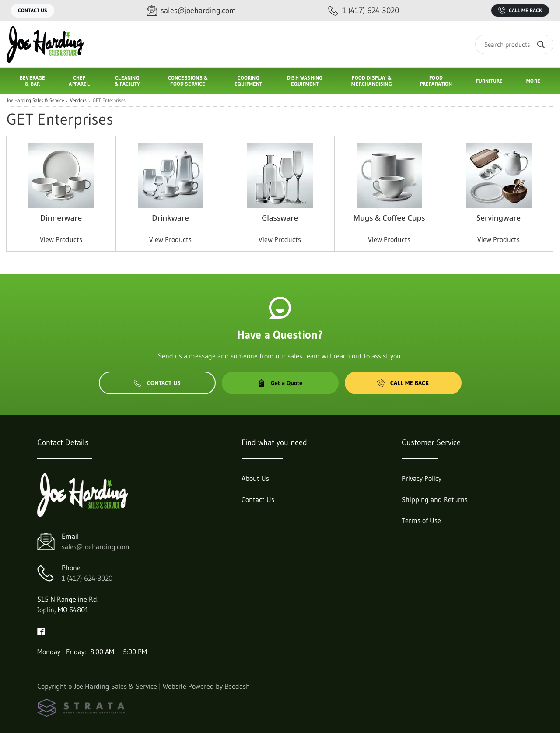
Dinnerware (61, 218)
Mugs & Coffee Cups (389, 218)
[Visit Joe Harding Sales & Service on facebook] (41, 631)
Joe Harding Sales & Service (35, 100)
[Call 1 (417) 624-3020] (364, 11)
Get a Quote (280, 383)
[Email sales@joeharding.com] (191, 11)
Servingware (499, 218)
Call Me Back (520, 11)
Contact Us (33, 10)
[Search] (514, 44)
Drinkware (170, 218)
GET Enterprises (109, 100)
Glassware (280, 218)
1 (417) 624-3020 (87, 578)
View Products (61, 239)
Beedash (237, 686)
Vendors (78, 100)
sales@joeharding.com (96, 547)
